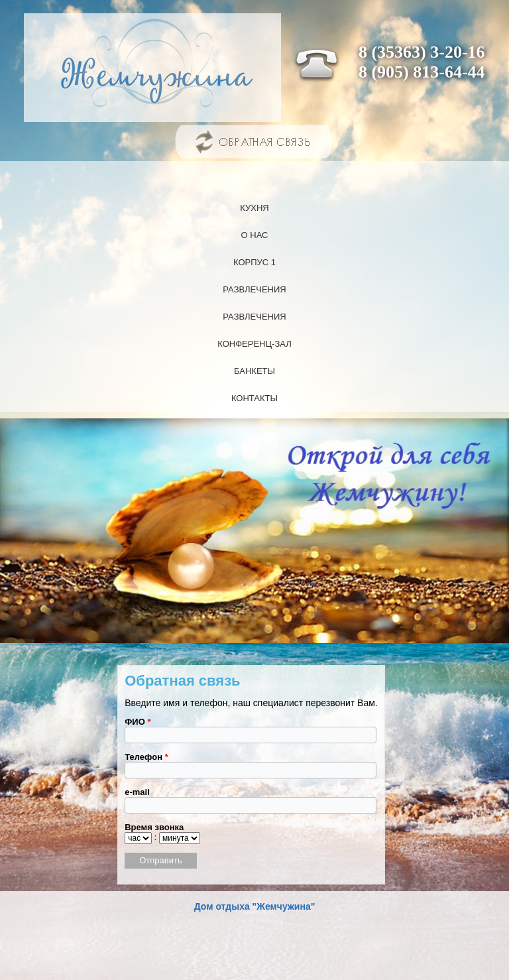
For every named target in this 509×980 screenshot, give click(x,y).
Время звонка (154, 827)
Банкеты (254, 371)
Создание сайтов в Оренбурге (254, 945)
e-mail (137, 792)
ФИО (138, 722)
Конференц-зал (254, 344)
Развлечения (254, 289)
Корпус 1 (254, 262)
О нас (255, 235)
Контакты (254, 398)
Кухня (254, 208)
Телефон (146, 757)
